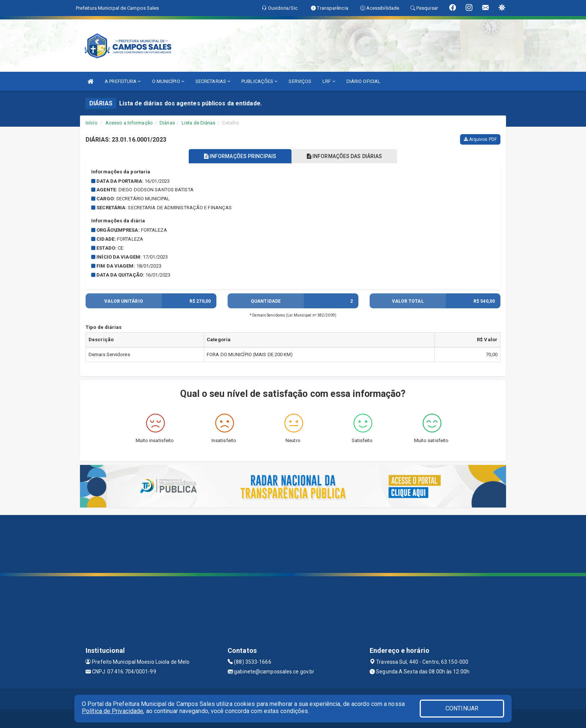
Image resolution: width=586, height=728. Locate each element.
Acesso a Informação (129, 123)
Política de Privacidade (112, 711)
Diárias (167, 123)
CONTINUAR (462, 708)
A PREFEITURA (123, 81)
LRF (329, 81)
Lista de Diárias (199, 123)
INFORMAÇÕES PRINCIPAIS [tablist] (240, 156)
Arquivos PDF (480, 139)
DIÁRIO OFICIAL (363, 81)
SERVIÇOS (300, 81)
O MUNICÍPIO (168, 81)
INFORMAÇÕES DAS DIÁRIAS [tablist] (345, 156)
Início (92, 123)
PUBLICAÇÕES (259, 81)
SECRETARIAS (213, 81)
